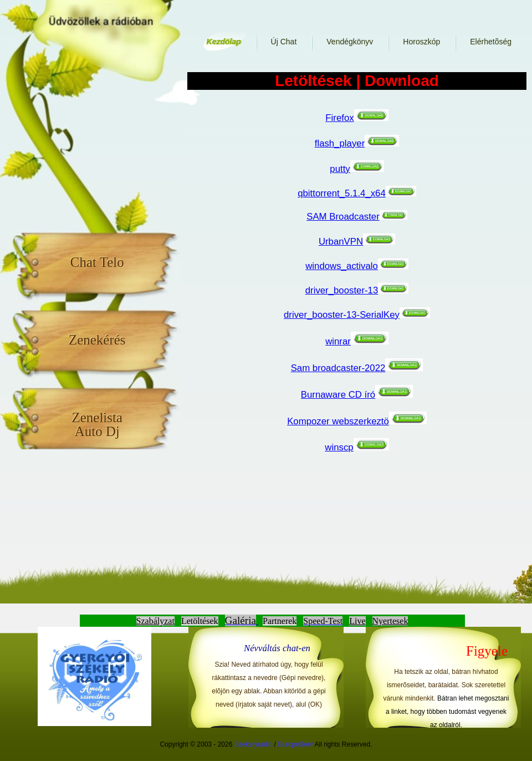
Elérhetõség (491, 42)
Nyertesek (390, 621)
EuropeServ (295, 744)
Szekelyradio (254, 744)
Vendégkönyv (350, 42)
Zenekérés (97, 339)
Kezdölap (223, 42)
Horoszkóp (421, 42)
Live (357, 621)
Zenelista (97, 424)
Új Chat (284, 42)
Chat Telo (97, 262)
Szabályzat (155, 621)
